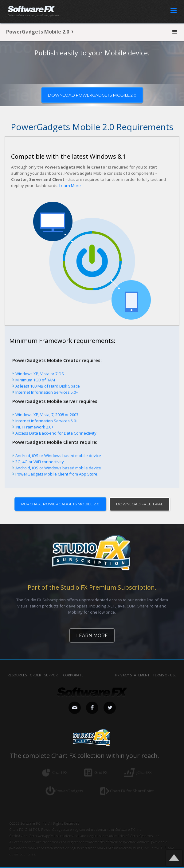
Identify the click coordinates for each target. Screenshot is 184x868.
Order (35, 675)
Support (52, 675)
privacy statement (132, 675)
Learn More (70, 185)
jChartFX (144, 773)
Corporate (73, 675)
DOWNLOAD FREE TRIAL (140, 504)
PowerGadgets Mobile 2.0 (38, 32)
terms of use (164, 675)
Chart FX (60, 773)
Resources (17, 675)
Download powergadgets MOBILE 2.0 (92, 95)
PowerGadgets (69, 791)
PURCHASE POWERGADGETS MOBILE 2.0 (60, 504)
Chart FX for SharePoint (132, 791)
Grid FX (101, 773)
